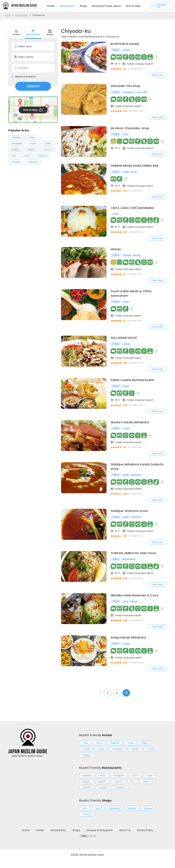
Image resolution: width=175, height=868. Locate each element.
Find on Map (133, 6)
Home (26, 838)
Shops (83, 6)
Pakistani (136, 482)
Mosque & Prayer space (106, 6)
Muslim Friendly (95, 743)
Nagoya (16, 150)
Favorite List (162, 6)
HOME (8, 15)
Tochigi (86, 757)
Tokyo (32, 137)
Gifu (14, 156)
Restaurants (67, 6)
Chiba (27, 156)
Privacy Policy (145, 838)
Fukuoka (16, 162)
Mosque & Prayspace (100, 838)
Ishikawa (87, 763)
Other (126, 135)
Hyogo (101, 757)
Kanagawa (17, 143)
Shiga (145, 751)
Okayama (33, 162)
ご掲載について (88, 844)
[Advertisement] (33, 195)
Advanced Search (25, 77)
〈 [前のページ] (100, 701)
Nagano (31, 150)
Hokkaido (16, 137)
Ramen (137, 260)
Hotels (51, 6)
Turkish (126, 50)
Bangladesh (129, 567)
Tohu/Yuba (141, 92)
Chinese (127, 260)
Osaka (48, 143)
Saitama (42, 156)
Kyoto (33, 143)
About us (125, 838)
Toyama (48, 150)
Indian (126, 176)
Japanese (128, 92)
